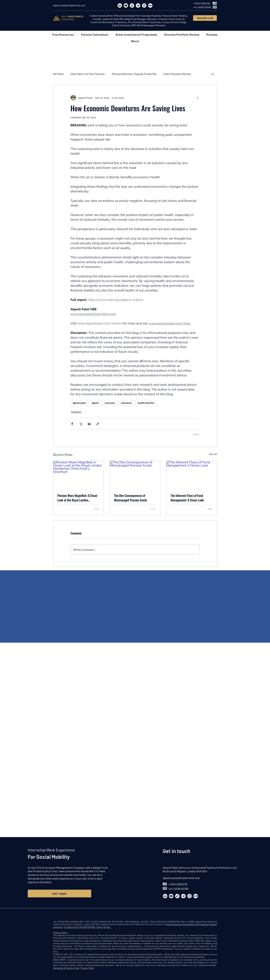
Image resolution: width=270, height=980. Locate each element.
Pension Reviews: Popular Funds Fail (134, 74)
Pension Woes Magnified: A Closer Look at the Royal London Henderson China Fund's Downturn (78, 498)
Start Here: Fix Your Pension (88, 74)
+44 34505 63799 (178, 889)
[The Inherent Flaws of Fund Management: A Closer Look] (192, 475)
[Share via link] (98, 424)
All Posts (58, 74)
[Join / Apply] (59, 894)
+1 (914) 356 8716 (178, 884)
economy (110, 403)
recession (126, 403)
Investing (76, 412)
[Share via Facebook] (72, 424)
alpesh (95, 403)
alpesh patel (79, 403)
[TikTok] (132, 6)
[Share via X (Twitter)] (81, 424)
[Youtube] (126, 6)
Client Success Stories (177, 74)
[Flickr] (150, 6)
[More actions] (197, 98)
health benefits (146, 403)
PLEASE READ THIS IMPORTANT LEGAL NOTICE (88, 927)
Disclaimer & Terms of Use (66, 968)
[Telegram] (138, 6)
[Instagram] (144, 6)
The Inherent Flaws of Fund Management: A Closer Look (187, 498)
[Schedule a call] (205, 18)
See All (213, 454)
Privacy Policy (87, 968)
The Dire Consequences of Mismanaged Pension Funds (131, 498)
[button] (63, 35)
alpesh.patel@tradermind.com (181, 878)
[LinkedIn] (120, 6)
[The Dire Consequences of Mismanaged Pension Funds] (135, 475)
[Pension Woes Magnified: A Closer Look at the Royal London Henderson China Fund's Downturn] (78, 475)
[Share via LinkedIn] (89, 424)
